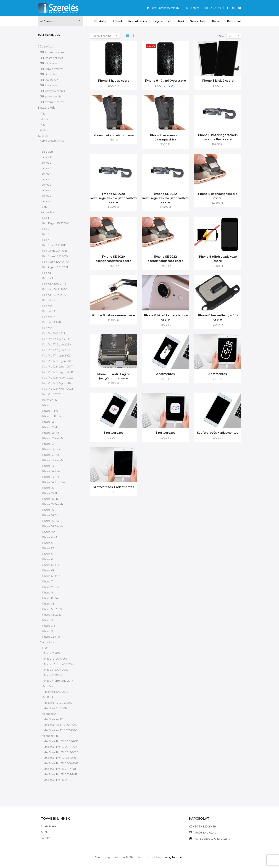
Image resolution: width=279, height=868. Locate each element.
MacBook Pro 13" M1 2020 (60, 758)
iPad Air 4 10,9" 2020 (54, 289)
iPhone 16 (48, 510)
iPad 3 (45, 234)
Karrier (217, 21)
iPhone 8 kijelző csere (218, 81)
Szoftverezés (114, 433)
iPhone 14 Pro (50, 477)
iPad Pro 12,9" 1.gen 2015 (57, 361)
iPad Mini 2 (48, 306)
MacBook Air (50, 714)
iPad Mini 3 (48, 311)
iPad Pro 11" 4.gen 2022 (56, 356)
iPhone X (47, 620)
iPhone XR (48, 626)
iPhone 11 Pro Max (53, 416)
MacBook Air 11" (53, 719)
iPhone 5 (47, 543)
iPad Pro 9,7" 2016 (53, 394)
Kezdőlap (101, 21)
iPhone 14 (48, 466)
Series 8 (47, 196)
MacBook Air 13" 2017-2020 (60, 730)
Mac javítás (47, 642)
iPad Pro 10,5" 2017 (53, 334)
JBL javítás (45, 46)
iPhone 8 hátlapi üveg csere (166, 81)
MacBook (48, 697)
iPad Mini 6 (48, 328)
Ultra (44, 207)
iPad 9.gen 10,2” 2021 (55, 267)
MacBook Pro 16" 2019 (57, 780)
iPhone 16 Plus (51, 515)
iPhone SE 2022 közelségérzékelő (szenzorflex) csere (165, 198)
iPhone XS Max (51, 637)
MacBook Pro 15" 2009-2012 (61, 763)
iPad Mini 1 (48, 300)
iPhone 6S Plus (51, 576)
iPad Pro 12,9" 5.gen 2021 (57, 383)
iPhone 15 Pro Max (53, 504)
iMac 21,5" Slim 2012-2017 (59, 664)
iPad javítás (47, 212)
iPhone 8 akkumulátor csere (113, 135)
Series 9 (47, 201)
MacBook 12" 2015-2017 (58, 703)
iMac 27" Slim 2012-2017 (58, 681)
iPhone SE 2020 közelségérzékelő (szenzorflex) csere (114, 198)
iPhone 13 (48, 444)
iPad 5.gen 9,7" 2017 (54, 245)
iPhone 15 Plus (51, 493)
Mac (43, 125)
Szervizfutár (198, 21)
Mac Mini (47, 686)
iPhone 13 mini (51, 449)
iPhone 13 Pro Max (53, 460)
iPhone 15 (48, 488)
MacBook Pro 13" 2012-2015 (60, 747)
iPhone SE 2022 (52, 615)
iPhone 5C (48, 549)
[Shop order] (105, 36)
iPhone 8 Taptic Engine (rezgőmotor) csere (113, 376)
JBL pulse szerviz (51, 97)
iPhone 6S (48, 571)
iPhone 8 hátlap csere (114, 81)
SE (43, 146)
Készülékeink (138, 21)
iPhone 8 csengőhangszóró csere (218, 196)
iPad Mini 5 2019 (52, 323)
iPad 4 (46, 240)
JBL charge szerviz (52, 58)
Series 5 (46, 179)
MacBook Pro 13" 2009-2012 (61, 741)
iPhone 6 (47, 560)
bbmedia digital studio (169, 857)
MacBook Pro (50, 736)
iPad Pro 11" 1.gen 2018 (56, 339)
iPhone (44, 119)
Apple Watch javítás (52, 141)
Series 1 (46, 157)
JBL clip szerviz (49, 63)
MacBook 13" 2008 (55, 708)
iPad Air (46, 273)
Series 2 (46, 163)
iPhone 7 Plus (50, 587)
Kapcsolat (234, 21)
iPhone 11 (48, 405)
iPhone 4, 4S (49, 537)
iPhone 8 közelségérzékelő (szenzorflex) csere (218, 137)
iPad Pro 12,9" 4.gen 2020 (58, 378)
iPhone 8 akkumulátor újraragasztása (166, 137)
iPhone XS (48, 631)
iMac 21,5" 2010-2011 (56, 659)
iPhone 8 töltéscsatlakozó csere (218, 259)
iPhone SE (48, 604)
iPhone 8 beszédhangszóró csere (218, 317)
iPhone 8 (47, 593)
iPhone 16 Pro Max (53, 526)
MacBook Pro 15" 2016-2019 (60, 774)
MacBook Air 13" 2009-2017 (60, 725)
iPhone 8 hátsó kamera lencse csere (166, 317)
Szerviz (43, 136)
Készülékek (46, 108)
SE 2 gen (47, 152)
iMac (45, 648)
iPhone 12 (48, 422)
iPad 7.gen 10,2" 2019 (55, 256)
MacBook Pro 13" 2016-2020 (61, 752)
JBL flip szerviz (49, 74)
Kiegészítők (162, 21)
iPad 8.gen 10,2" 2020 (55, 262)
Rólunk (118, 21)
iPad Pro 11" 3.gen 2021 (56, 350)
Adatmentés (165, 374)
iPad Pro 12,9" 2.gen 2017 (57, 367)
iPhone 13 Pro (50, 455)
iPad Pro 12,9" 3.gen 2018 (57, 372)
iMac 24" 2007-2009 (56, 670)
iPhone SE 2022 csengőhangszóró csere (166, 259)
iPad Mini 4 (48, 317)
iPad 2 (45, 229)
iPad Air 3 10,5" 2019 (54, 284)
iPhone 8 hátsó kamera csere (114, 315)
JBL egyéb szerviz (51, 69)
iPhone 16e (48, 532)
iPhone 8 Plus (50, 598)
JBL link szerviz (49, 86)
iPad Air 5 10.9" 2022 (54, 295)
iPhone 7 (47, 582)
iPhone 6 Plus (50, 565)
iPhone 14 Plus (51, 471)
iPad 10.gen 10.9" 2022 (56, 223)
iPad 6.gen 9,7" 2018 (54, 251)
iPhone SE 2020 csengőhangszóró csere (113, 259)
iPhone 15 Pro (50, 499)
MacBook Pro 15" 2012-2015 (60, 769)
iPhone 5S (48, 554)
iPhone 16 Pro (50, 521)
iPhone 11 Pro (50, 411)
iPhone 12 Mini (51, 427)
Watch (44, 130)
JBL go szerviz (49, 80)
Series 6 (46, 185)
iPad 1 (45, 218)
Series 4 (47, 174)
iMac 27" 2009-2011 (55, 675)
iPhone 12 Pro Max (53, 438)
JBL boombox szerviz (53, 52)
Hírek (181, 21)
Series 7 (47, 190)
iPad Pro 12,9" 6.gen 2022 (57, 389)
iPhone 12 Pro (50, 433)
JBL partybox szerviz (53, 91)
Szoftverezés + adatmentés (218, 433)
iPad (43, 114)
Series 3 (46, 168)
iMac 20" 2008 (52, 653)
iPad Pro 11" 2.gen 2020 (56, 345)
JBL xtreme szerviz (52, 102)
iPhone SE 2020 (52, 609)
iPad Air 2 (47, 278)
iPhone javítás (48, 400)
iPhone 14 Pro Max (53, 482)
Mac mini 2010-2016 (56, 692)
